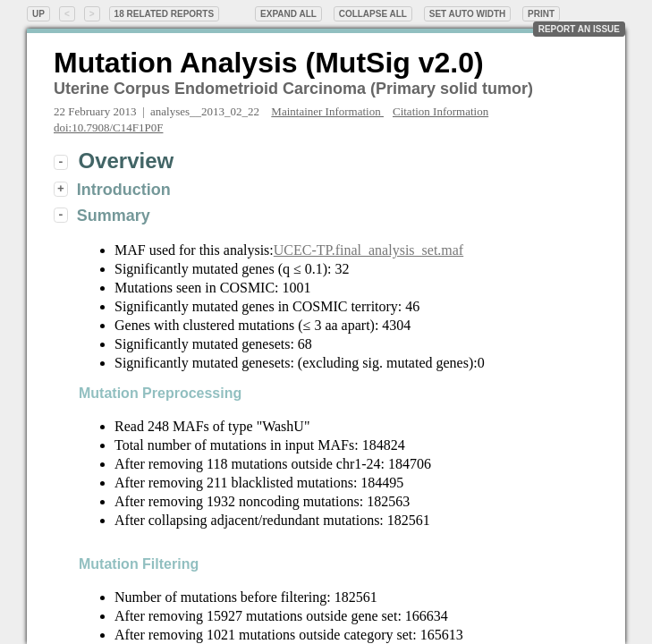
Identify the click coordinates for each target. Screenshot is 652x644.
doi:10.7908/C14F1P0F (108, 127)
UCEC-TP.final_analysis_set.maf (368, 250)
